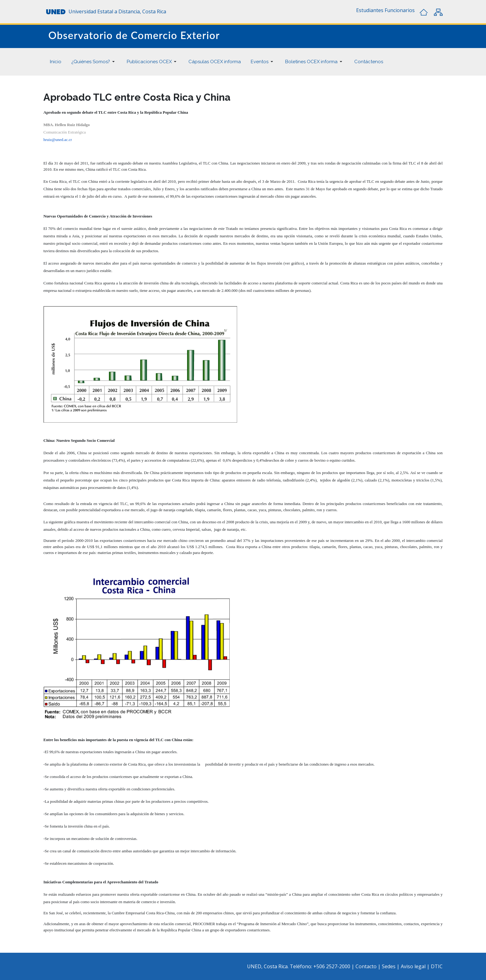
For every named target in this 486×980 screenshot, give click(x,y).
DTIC (437, 966)
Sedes (389, 966)
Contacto (367, 966)
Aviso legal (413, 966)
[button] (370, 10)
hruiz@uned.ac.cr (58, 140)
